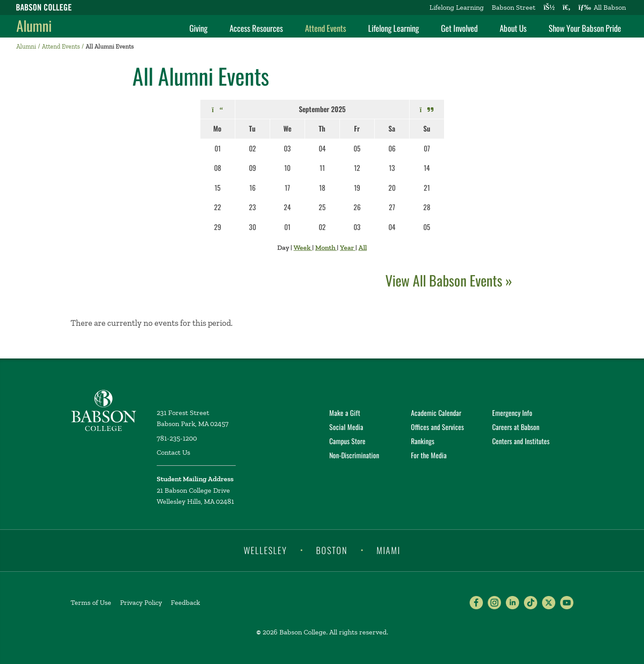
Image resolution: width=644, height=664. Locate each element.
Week (303, 247)
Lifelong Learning (457, 7)
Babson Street (514, 7)
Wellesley (265, 550)
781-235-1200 (177, 438)
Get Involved (459, 28)
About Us (513, 28)
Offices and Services (437, 427)
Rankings (423, 441)
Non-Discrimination (354, 455)
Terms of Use (91, 602)
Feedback (185, 602)
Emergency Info (512, 413)
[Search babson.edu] (567, 8)
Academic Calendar (436, 413)
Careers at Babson (516, 427)
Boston (332, 550)
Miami (388, 550)
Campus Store (347, 441)
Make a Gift (345, 413)
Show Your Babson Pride (585, 28)
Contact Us (173, 452)
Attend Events (326, 28)
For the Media (429, 455)
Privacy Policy (141, 602)
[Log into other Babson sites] (549, 8)
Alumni (34, 25)
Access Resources (256, 28)
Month (326, 247)
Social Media (346, 427)
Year (348, 247)
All (363, 247)
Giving (198, 28)
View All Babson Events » (449, 280)
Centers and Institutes (521, 441)
